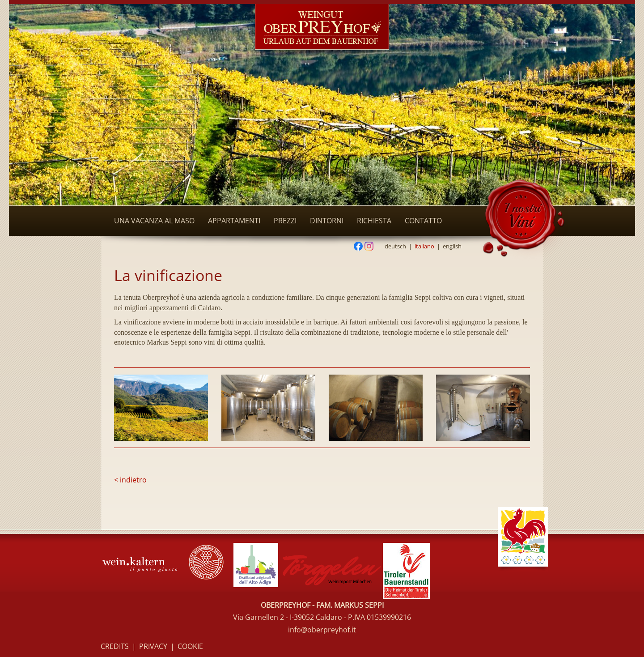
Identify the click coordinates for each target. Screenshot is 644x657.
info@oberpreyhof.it (322, 630)
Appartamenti (234, 221)
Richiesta (374, 221)
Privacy (153, 646)
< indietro (130, 480)
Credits (115, 646)
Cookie (190, 646)
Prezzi (285, 221)
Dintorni (327, 221)
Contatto (423, 221)
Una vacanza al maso (154, 221)
